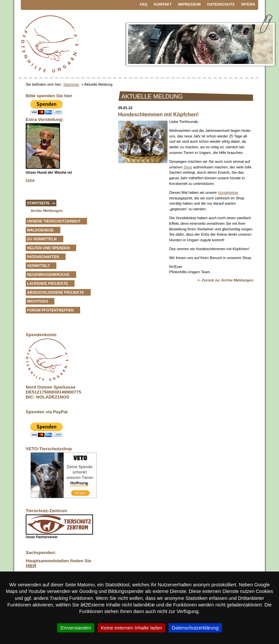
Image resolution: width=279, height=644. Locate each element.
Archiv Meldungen (47, 211)
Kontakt (163, 4)
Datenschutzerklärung (195, 628)
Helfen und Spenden (48, 248)
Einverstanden (76, 628)
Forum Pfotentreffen (50, 310)
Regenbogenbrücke (48, 275)
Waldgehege (40, 230)
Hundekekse (228, 192)
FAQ (144, 4)
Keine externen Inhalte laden (131, 628)
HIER (31, 566)
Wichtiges (37, 301)
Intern (248, 4)
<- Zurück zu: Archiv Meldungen (225, 280)
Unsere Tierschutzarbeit (54, 221)
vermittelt (38, 266)
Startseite (72, 84)
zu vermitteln (42, 239)
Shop (188, 167)
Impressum (190, 4)
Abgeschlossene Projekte (56, 292)
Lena (30, 180)
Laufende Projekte (47, 283)
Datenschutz (221, 4)
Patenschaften (43, 257)
